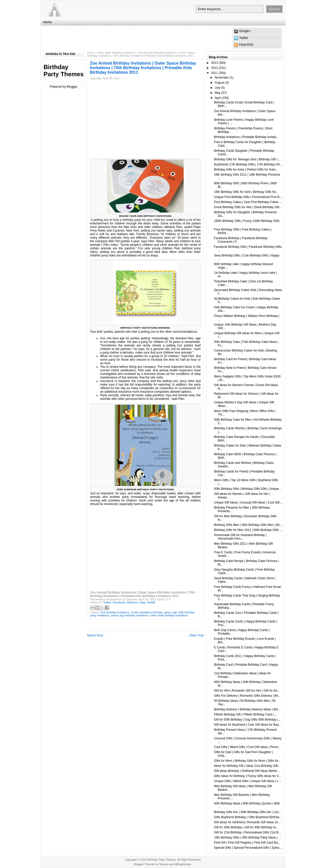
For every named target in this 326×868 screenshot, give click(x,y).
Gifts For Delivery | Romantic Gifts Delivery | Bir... (247, 696)
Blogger (72, 87)
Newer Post (95, 635)
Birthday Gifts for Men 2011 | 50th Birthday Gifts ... (248, 530)
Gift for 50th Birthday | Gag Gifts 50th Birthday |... (247, 720)
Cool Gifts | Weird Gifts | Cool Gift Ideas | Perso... (247, 747)
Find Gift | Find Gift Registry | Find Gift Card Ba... (247, 843)
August (219, 83)
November (222, 78)
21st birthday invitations (115, 612)
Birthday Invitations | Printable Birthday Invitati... (246, 137)
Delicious (132, 602)
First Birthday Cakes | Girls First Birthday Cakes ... (248, 202)
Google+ (245, 31)
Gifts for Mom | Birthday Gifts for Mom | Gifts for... (247, 761)
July (217, 88)
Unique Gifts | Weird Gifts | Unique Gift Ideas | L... (248, 781)
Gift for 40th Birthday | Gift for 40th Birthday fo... (246, 827)
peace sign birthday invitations (130, 615)
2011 (215, 73)
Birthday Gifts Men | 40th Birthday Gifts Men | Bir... (248, 525)
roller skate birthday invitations (117, 53)
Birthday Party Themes (64, 71)
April (218, 98)
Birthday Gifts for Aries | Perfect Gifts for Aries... (246, 170)
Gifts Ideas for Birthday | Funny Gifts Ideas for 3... (247, 776)
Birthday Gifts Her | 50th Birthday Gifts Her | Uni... (248, 812)
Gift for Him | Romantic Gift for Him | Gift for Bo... (247, 691)
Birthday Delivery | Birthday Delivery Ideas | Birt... (247, 709)
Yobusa (164, 864)
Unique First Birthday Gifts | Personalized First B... (248, 197)
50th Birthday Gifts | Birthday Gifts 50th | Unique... (248, 489)
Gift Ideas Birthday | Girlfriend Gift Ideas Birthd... (247, 771)
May (218, 93)
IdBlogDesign (183, 864)
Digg (142, 602)
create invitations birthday (147, 612)
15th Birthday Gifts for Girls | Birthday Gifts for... (246, 192)
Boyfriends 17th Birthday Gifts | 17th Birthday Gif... (248, 164)
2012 (215, 68)
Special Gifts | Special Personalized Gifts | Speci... (248, 848)
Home (47, 22)
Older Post (196, 635)
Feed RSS (246, 45)
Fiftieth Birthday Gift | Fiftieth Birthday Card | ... (246, 714)
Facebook (119, 602)
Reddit (151, 602)
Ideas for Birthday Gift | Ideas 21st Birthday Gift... (247, 766)
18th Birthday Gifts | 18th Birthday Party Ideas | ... (247, 837)
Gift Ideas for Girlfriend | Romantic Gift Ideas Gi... (247, 822)
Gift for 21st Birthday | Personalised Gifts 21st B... (248, 832)
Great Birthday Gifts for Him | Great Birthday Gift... (248, 207)
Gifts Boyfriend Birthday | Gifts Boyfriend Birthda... (248, 817)
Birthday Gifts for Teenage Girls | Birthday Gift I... (247, 159)
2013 (215, 63)
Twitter (244, 38)
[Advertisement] (136, 38)
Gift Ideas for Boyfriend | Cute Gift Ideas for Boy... (247, 725)
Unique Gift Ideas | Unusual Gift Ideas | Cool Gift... (248, 502)
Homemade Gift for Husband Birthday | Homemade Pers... (240, 537)
